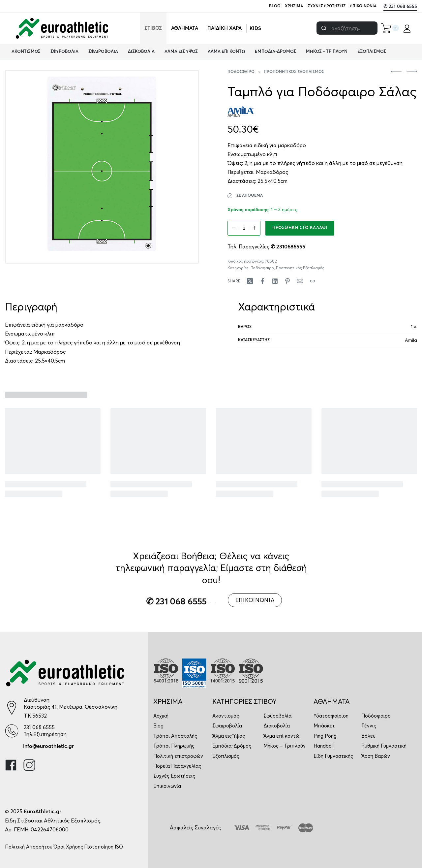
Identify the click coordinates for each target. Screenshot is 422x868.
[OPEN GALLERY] (102, 167)
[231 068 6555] (12, 731)
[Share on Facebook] (262, 281)
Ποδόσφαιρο (241, 72)
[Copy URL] (313, 281)
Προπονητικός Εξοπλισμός (294, 72)
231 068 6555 (39, 727)
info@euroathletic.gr (48, 746)
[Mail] (300, 281)
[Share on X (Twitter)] (250, 281)
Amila (411, 340)
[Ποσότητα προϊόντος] (244, 228)
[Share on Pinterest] (287, 281)
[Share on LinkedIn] (275, 281)
